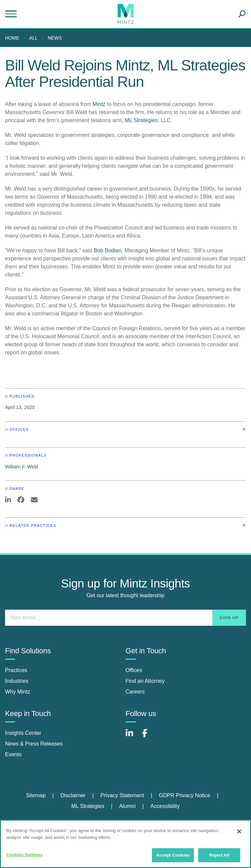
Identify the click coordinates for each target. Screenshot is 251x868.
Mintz (99, 104)
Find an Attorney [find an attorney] (145, 681)
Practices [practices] (16, 670)
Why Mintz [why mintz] (18, 692)
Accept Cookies (173, 855)
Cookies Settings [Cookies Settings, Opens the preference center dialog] (25, 855)
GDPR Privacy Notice (185, 795)
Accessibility (165, 806)
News (55, 38)
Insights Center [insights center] (23, 733)
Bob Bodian (108, 250)
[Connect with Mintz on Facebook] (149, 737)
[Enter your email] (125, 618)
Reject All (219, 855)
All (33, 38)
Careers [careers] (135, 692)
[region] (125, 844)
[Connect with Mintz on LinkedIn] (132, 737)
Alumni (128, 806)
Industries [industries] (17, 681)
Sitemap (36, 795)
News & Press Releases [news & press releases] (34, 744)
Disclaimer (73, 795)
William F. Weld (22, 467)
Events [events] (13, 754)
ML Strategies (141, 120)
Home (12, 38)
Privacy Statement (122, 795)
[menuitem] (14, 38)
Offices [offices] (134, 670)
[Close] (239, 831)
